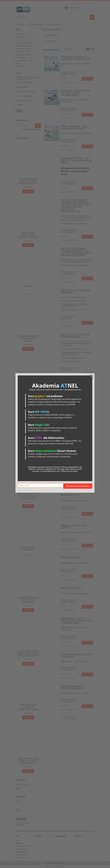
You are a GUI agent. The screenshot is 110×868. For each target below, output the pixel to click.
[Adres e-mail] (40, 485)
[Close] (91, 376)
